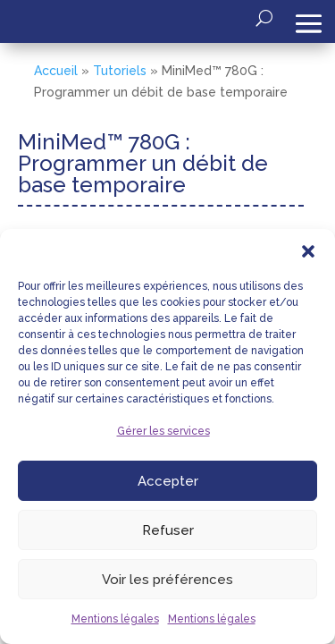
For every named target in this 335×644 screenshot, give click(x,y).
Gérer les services (163, 431)
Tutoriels (120, 71)
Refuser (168, 530)
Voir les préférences (167, 580)
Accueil (56, 71)
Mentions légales (115, 619)
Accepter (168, 481)
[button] (308, 251)
